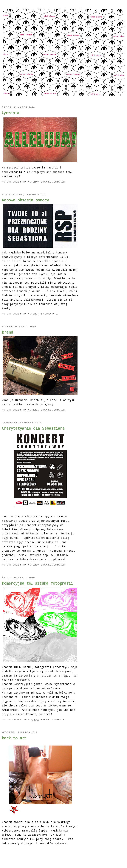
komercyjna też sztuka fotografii (37, 583)
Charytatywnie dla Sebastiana (33, 428)
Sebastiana (55, 529)
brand (7, 332)
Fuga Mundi (10, 538)
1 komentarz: (50, 314)
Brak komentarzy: (54, 182)
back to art (14, 738)
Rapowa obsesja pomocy (25, 200)
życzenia (11, 113)
